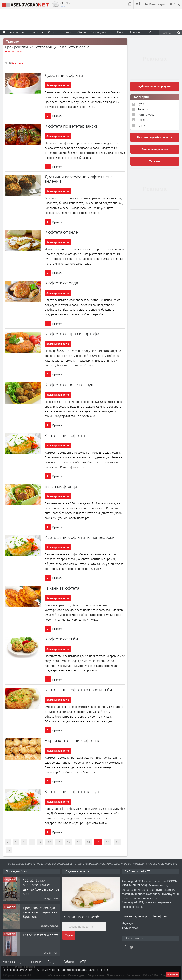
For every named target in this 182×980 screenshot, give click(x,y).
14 (88, 842)
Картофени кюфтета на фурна (74, 792)
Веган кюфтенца (61, 486)
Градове (136, 32)
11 (59, 842)
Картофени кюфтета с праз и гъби (78, 690)
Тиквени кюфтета (62, 588)
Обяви (69, 962)
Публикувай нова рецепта (155, 87)
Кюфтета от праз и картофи (72, 334)
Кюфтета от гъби (61, 639)
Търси (69, 935)
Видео (52, 962)
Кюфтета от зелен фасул (69, 385)
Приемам (172, 975)
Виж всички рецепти (155, 149)
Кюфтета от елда (61, 283)
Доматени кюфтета (64, 75)
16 (108, 842)
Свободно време (102, 32)
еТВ (83, 962)
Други (141, 125)
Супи (141, 104)
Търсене (155, 161)
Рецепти (143, 109)
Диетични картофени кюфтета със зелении (79, 179)
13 (79, 842)
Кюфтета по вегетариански (72, 126)
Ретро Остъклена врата (41, 935)
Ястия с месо (146, 115)
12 (69, 842)
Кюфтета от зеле (61, 232)
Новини (68, 32)
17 (117, 842)
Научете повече (98, 970)
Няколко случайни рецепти (155, 137)
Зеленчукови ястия (58, 85)
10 (49, 842)
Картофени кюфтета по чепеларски (80, 537)
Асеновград (13, 962)
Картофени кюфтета (65, 435)
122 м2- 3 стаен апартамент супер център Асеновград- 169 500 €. (41, 887)
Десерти (143, 120)
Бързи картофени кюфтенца (73, 741)
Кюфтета (17, 63)
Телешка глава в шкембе (81, 917)
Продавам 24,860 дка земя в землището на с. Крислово (41, 912)
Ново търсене (13, 51)
